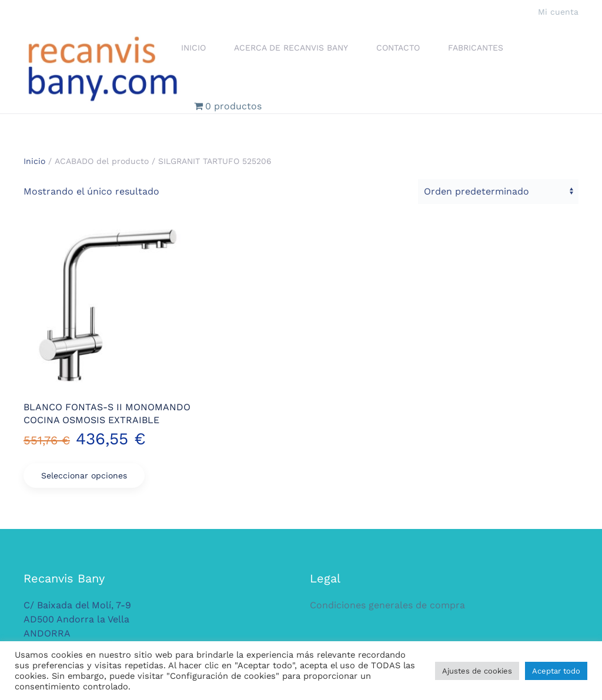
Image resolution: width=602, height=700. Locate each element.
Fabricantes (476, 48)
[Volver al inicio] (102, 68)
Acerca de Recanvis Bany (291, 48)
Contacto (398, 48)
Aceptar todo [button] (556, 671)
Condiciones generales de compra (387, 605)
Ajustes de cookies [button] (477, 671)
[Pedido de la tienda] (498, 192)
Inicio (193, 48)
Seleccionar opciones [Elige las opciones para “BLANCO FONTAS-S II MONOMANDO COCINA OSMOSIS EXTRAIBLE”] (84, 475)
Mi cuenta (558, 12)
